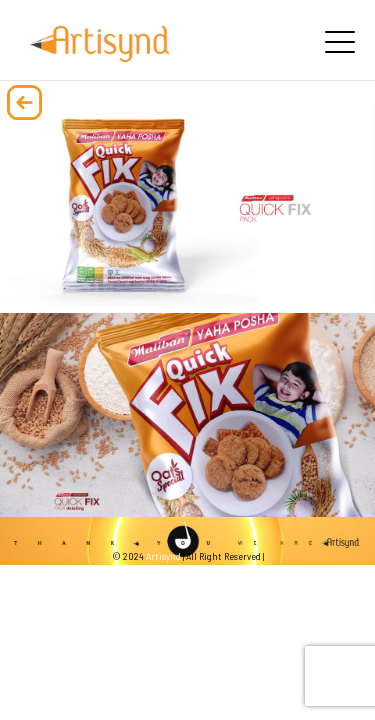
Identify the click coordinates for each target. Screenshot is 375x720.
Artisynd (163, 556)
